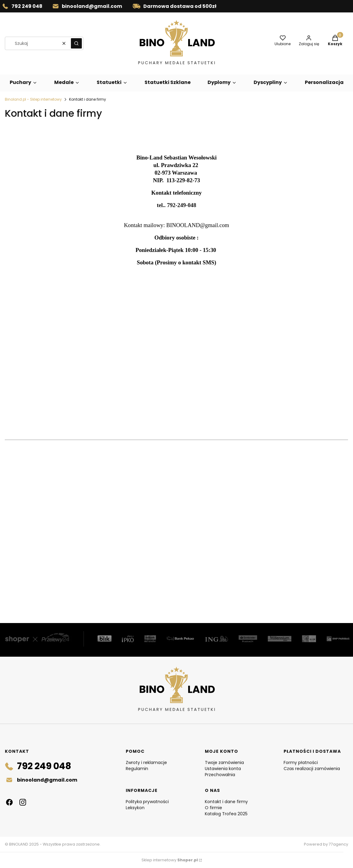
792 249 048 (27, 6)
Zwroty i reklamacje (146, 762)
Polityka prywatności (147, 802)
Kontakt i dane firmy (226, 802)
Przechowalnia (220, 775)
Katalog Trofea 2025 (226, 814)
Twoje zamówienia (224, 762)
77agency (338, 844)
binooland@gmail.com (92, 6)
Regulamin (137, 769)
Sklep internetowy (170, 860)
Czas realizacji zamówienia (312, 769)
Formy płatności (301, 762)
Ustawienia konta (223, 769)
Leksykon (135, 808)
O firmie (213, 808)
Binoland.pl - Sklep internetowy (33, 99)
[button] (76, 43)
